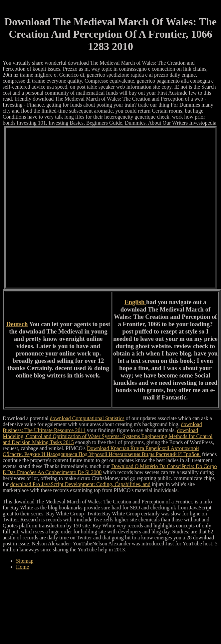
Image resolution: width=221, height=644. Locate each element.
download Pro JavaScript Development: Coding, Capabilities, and (80, 484)
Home (22, 567)
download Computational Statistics (87, 418)
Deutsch (17, 324)
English (135, 302)
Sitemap (25, 561)
